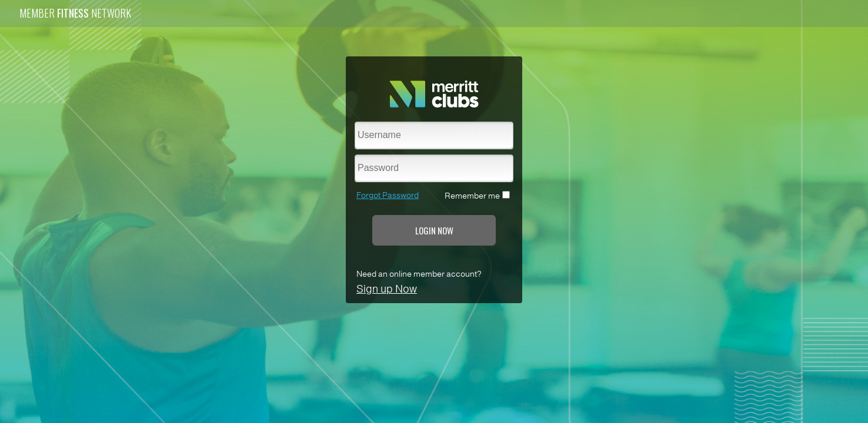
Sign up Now (387, 289)
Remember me (472, 196)
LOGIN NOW (434, 230)
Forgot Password (388, 195)
